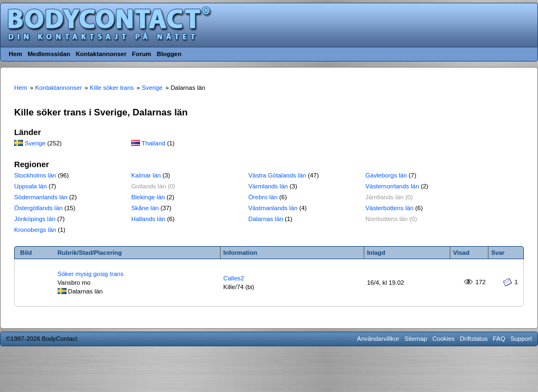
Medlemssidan (49, 54)
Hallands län (148, 219)
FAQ (499, 339)
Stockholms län (35, 175)
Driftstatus (473, 339)
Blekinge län (148, 197)
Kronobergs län (35, 230)
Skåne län (145, 208)
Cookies (444, 339)
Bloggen (169, 54)
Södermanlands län (41, 197)
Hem (16, 54)
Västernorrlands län (392, 186)
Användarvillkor (378, 339)
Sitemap (416, 339)
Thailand (154, 143)
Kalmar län (146, 175)
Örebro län (263, 197)
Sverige (35, 143)
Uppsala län (30, 186)
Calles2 (234, 278)
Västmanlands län (273, 208)
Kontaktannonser (101, 54)
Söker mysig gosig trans (91, 274)
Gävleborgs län (386, 175)
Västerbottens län (389, 208)
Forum (141, 54)
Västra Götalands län (277, 175)
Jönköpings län (35, 219)
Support (521, 339)
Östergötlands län (38, 208)
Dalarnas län (266, 219)
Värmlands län (268, 186)
